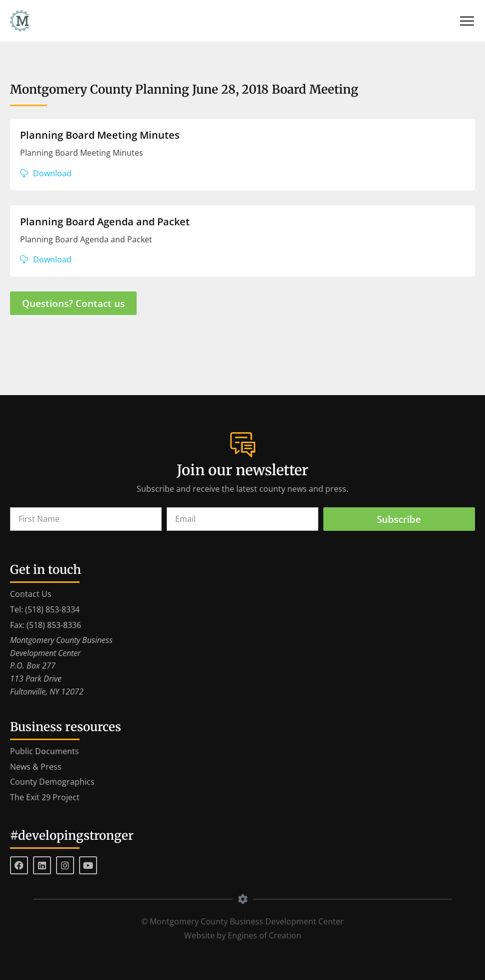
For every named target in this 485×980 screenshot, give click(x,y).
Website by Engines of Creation (243, 935)
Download (52, 173)
